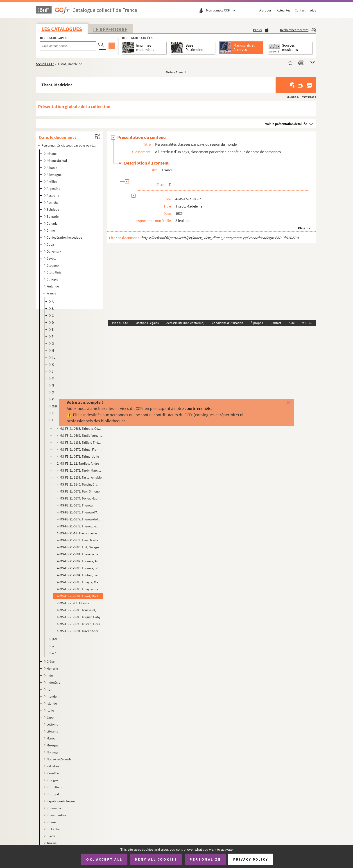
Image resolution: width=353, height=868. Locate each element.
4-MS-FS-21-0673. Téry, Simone (78, 491)
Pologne (52, 780)
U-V (54, 639)
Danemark (54, 251)
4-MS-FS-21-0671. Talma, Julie (78, 456)
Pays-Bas (53, 773)
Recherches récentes (298, 30)
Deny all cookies (156, 859)
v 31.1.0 (307, 323)
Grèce (51, 661)
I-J (54, 357)
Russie (51, 822)
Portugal (53, 794)
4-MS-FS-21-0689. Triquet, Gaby (79, 617)
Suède (51, 836)
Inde (50, 675)
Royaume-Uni (56, 815)
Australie (53, 196)
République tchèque (61, 801)
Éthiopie (52, 279)
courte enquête (198, 408)
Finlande (53, 286)
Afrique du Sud (57, 161)
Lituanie (52, 731)
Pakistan (53, 766)
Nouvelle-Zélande (59, 759)
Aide (313, 10)
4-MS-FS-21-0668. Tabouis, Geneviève (79, 428)
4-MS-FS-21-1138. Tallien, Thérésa (79, 442)
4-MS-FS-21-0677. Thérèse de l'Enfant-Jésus (79, 519)
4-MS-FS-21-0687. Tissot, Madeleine (79, 596)
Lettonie (52, 724)
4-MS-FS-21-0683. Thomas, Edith (79, 568)
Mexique (52, 745)
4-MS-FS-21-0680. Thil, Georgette (79, 547)
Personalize (205, 859)
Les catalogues (62, 29)
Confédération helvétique (64, 237)
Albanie (52, 168)
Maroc (51, 738)
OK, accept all (104, 859)
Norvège (52, 752)
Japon (51, 717)
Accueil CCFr (45, 64)
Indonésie (53, 682)
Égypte (51, 258)
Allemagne (54, 175)
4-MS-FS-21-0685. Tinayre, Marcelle (79, 582)
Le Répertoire (110, 29)
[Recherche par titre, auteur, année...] (68, 46)
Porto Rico (54, 787)
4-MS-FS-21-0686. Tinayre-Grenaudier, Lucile (79, 589)
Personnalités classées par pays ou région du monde (69, 145)
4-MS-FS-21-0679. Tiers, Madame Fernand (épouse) (79, 540)
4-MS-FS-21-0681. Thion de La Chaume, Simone (79, 554)
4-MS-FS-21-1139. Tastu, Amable (79, 477)
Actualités (284, 10)
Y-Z (54, 653)
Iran (49, 689)
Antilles (52, 182)
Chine (51, 230)
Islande (52, 703)
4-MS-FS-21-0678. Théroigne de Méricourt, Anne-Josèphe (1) (79, 526)
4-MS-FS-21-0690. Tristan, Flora (79, 624)
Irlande (52, 696)
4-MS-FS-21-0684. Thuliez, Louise (79, 575)
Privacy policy (251, 859)
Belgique (53, 209)
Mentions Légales (147, 323)
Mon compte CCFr (222, 10)
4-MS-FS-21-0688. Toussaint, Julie (79, 610)
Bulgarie (53, 216)
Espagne (53, 265)
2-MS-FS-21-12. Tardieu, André (78, 463)
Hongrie (52, 668)
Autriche (52, 202)
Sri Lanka (53, 829)
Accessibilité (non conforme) (185, 323)
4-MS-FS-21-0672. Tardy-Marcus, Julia (79, 470)
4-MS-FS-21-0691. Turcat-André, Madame (79, 631)
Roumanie (54, 808)
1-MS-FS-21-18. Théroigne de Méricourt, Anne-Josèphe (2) (79, 533)
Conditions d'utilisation (227, 323)
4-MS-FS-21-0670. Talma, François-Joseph (79, 449)
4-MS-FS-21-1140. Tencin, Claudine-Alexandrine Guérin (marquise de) (79, 484)
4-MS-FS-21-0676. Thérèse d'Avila (79, 512)
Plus (301, 228)
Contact (300, 10)
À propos (265, 10)
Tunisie (52, 843)
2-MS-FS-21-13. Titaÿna (73, 603)
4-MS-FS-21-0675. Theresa (75, 505)
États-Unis (54, 272)
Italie (50, 710)
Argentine (53, 189)
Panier (261, 30)
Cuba (50, 244)
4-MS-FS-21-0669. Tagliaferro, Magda (79, 435)
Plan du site (120, 323)
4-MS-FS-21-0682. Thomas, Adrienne (79, 561)
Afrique (52, 154)
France (51, 293)
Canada (52, 223)
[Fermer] (280, 403)
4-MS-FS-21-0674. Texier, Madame (79, 498)
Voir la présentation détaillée (286, 124)
